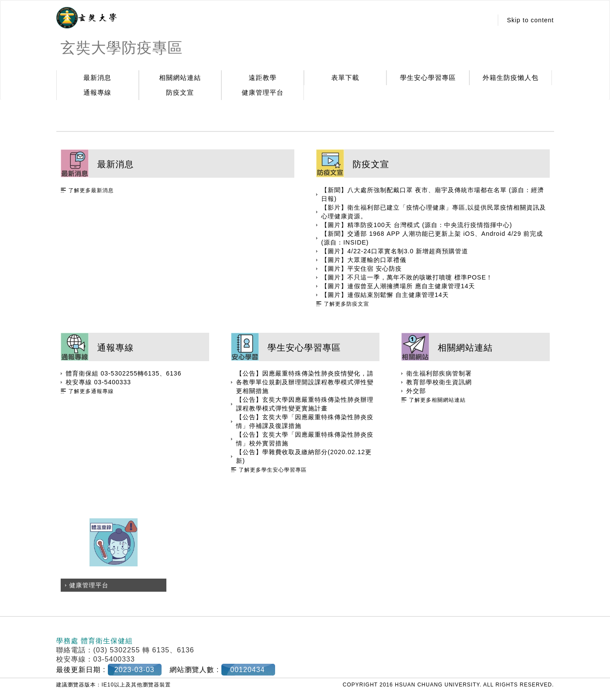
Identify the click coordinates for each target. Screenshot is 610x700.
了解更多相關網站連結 (438, 400)
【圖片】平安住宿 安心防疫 (362, 269)
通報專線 (97, 92)
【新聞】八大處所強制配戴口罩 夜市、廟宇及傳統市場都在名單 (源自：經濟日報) (433, 194)
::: (484, 20)
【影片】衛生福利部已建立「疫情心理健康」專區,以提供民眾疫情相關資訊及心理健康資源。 (434, 212)
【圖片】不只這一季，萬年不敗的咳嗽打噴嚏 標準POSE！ (407, 277)
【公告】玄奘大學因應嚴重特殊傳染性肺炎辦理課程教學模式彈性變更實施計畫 (305, 404)
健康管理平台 (263, 92)
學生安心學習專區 (428, 78)
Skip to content (531, 20)
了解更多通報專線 (91, 391)
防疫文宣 (180, 92)
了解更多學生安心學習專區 (273, 470)
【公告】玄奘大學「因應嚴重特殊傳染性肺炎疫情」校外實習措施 (305, 439)
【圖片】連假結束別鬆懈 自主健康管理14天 (385, 295)
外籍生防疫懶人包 (510, 78)
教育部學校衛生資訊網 (439, 382)
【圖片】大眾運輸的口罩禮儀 (364, 260)
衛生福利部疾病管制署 (439, 373)
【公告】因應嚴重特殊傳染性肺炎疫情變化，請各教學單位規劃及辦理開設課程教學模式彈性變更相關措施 (305, 382)
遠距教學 (263, 78)
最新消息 (97, 78)
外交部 (416, 391)
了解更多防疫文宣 (347, 304)
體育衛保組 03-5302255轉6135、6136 (124, 373)
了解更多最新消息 (91, 190)
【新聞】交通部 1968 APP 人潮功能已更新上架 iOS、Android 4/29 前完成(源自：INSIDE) (432, 238)
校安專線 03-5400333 (99, 382)
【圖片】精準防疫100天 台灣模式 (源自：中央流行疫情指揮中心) (417, 225)
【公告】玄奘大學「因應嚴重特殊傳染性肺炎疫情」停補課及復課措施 (305, 421)
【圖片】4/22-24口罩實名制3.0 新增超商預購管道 (395, 251)
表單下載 (345, 78)
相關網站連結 (180, 78)
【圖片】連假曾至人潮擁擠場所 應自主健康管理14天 (398, 286)
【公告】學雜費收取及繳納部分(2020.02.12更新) (304, 456)
